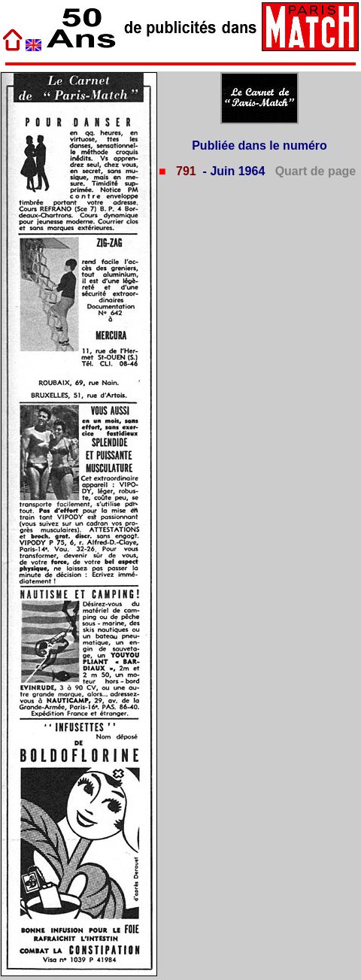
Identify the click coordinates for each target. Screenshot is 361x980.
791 (185, 171)
